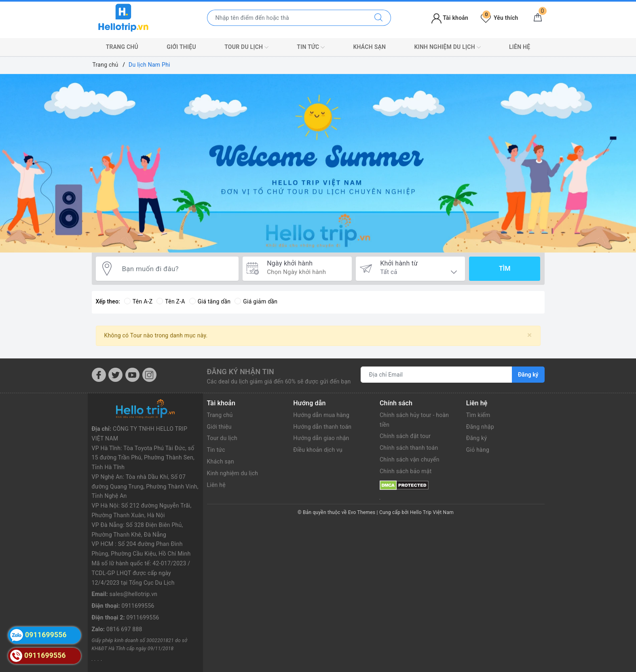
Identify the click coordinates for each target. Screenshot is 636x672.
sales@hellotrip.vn (134, 594)
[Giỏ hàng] (538, 18)
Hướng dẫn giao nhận (321, 438)
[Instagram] (149, 375)
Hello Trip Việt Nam (432, 512)
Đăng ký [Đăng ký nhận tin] (528, 375)
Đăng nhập (480, 427)
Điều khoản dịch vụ (318, 450)
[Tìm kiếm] (379, 18)
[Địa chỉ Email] (437, 375)
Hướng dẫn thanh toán (322, 427)
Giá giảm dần (256, 301)
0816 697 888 (124, 629)
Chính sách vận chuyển (410, 459)
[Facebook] (99, 375)
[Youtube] (132, 375)
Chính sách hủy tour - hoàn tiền (414, 420)
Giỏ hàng (478, 450)
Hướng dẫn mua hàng (321, 415)
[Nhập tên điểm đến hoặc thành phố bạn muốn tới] (287, 18)
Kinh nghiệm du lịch (447, 47)
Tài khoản (450, 18)
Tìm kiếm (478, 415)
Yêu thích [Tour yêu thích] (499, 18)
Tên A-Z (138, 301)
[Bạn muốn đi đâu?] (176, 269)
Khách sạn (369, 47)
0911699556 (138, 606)
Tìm (505, 269)
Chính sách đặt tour (405, 436)
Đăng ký (477, 438)
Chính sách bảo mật (406, 471)
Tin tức (311, 47)
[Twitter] (115, 375)
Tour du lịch (246, 47)
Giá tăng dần (210, 301)
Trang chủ (122, 47)
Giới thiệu (181, 47)
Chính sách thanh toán (409, 448)
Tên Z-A (171, 301)
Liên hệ (520, 47)
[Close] (529, 335)
